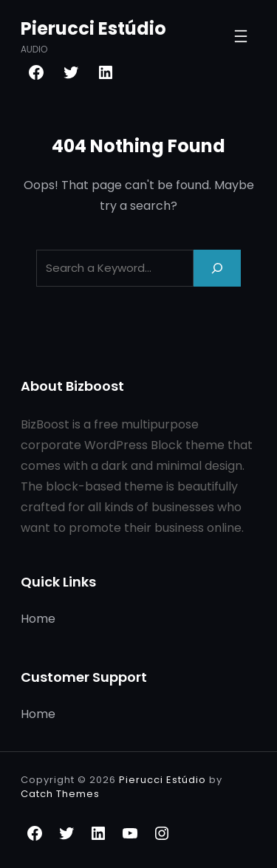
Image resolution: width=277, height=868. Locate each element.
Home (38, 619)
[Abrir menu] (241, 36)
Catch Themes (60, 794)
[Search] (217, 268)
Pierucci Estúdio (93, 28)
